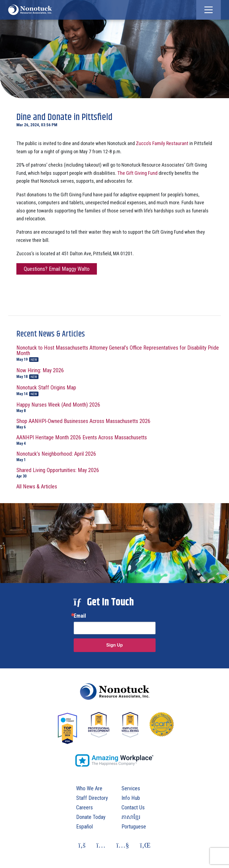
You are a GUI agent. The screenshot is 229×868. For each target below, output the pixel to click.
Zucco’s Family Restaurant (162, 143)
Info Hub (131, 798)
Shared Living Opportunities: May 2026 (119, 473)
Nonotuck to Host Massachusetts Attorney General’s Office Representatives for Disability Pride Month (119, 353)
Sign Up (114, 645)
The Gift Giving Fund (137, 173)
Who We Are (89, 788)
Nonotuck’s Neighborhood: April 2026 (119, 456)
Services (131, 788)
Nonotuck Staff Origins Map (119, 391)
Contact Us (133, 807)
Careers (84, 807)
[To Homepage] (30, 10)
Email (80, 616)
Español (84, 827)
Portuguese (134, 827)
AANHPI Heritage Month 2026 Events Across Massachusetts (119, 440)
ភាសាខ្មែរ (131, 817)
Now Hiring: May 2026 (119, 373)
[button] (209, 10)
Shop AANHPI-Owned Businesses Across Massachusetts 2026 (119, 424)
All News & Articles (37, 486)
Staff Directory (92, 798)
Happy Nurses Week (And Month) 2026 (119, 407)
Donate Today (91, 817)
